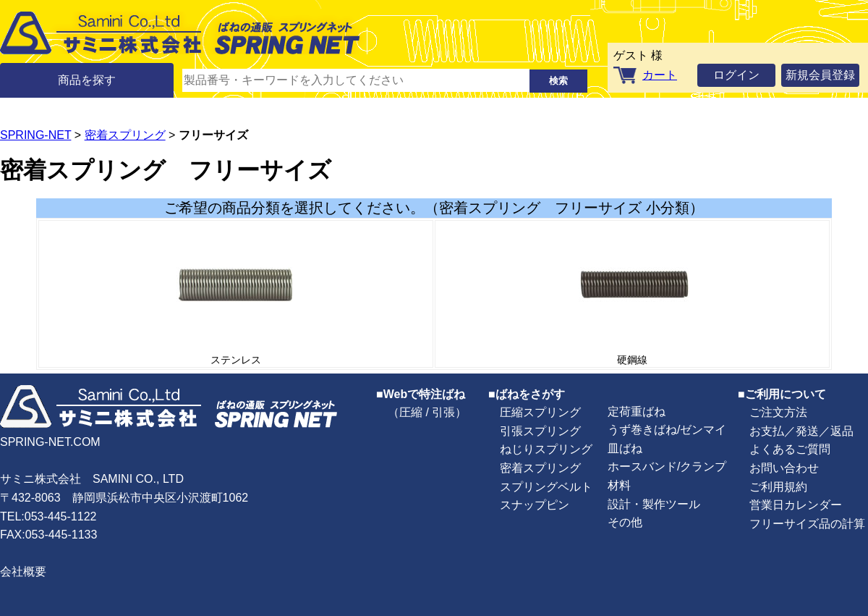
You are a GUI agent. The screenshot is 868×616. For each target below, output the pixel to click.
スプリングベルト (546, 487)
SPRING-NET (35, 135)
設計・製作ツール (654, 504)
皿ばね (625, 448)
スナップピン (535, 505)
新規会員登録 (820, 75)
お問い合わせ (784, 468)
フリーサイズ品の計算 (807, 524)
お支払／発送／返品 (801, 431)
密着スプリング (125, 135)
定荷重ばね (637, 412)
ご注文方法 (778, 412)
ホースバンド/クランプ (667, 467)
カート (660, 75)
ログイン (736, 75)
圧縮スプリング (540, 412)
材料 (619, 485)
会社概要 (23, 571)
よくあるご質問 (790, 449)
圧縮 (411, 412)
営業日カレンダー (796, 505)
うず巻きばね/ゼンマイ (667, 430)
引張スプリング (540, 431)
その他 (625, 522)
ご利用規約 (778, 487)
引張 (443, 412)
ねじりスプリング (546, 449)
